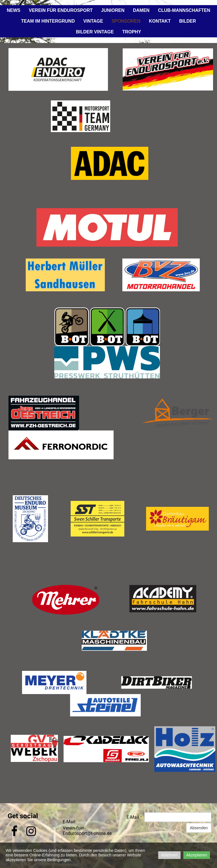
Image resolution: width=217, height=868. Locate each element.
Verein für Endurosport (61, 10)
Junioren (113, 10)
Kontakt (160, 21)
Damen (141, 10)
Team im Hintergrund (48, 21)
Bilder (188, 21)
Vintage (93, 21)
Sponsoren (126, 21)
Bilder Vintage (95, 32)
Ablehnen (169, 855)
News (14, 10)
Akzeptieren (197, 855)
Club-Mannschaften (184, 10)
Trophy (132, 32)
